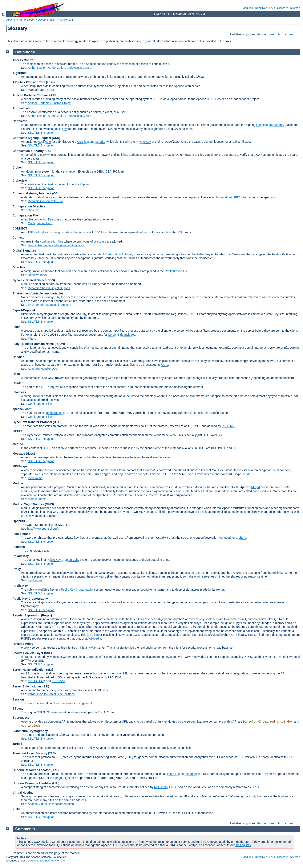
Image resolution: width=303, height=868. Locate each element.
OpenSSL (19, 521)
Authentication (23, 108)
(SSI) (46, 686)
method (39, 232)
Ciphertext (20, 181)
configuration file (34, 396)
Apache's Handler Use (42, 369)
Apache (11, 20)
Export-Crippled (24, 310)
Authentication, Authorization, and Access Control (60, 68)
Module (18, 483)
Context (18, 237)
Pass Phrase (21, 534)
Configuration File (25, 215)
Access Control (23, 60)
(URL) (54, 770)
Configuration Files (40, 223)
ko (291, 34)
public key (60, 129)
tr (298, 34)
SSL (221, 435)
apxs (50, 90)
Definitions (25, 52)
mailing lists (243, 845)
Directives (261, 8)
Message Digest (24, 454)
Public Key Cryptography (63, 560)
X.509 (17, 809)
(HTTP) (58, 422)
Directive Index (38, 275)
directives (100, 241)
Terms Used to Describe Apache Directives (56, 245)
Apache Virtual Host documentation (51, 804)
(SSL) (48, 653)
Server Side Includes (122, 335)
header (247, 474)
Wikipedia (95, 638)
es (273, 34)
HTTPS (17, 431)
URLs (255, 787)
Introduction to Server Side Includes (51, 694)
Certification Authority (270, 125)
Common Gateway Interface (32, 193)
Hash (16, 374)
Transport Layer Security (30, 753)
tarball (129, 495)
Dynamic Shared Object (29, 280)
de (259, 34)
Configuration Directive (29, 206)
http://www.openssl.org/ (42, 529)
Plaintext (47, 184)
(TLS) (52, 753)
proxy (27, 648)
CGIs (165, 365)
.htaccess (19, 392)
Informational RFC (228, 197)
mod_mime (35, 478)
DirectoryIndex (255, 722)
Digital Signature (24, 251)
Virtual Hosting (23, 793)
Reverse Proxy (23, 644)
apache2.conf (22, 409)
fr (279, 34)
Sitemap (295, 8)
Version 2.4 (66, 20)
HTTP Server (27, 20)
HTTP (45, 387)
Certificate (20, 121)
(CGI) (56, 193)
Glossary (282, 8)
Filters (32, 339)
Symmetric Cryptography (30, 731)
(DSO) (51, 280)
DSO (130, 86)
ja (285, 34)
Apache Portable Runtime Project (50, 103)
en (266, 34)
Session (18, 699)
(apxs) (50, 82)
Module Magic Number (28, 504)
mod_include (31, 726)
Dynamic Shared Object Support (49, 288)
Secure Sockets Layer (28, 653)
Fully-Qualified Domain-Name (33, 344)
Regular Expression (27, 615)
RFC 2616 (229, 426)
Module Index (37, 499)
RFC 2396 (161, 787)
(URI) (56, 783)
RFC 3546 (58, 681)
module (70, 86)
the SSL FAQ (37, 681)
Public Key (20, 586)
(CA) (48, 151)
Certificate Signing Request (32, 138)
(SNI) (50, 670)
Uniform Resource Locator (31, 770)
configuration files (52, 241)
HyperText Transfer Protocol (32, 422)
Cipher (17, 168)
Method (18, 444)
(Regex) (46, 615)
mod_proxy (35, 580)
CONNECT (20, 228)
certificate (45, 142)
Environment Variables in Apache (50, 305)
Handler (18, 357)
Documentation (47, 20)
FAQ (272, 8)
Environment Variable (28, 293)
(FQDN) (60, 344)
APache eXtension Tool (29, 82)
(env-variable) (53, 293)
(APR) (53, 95)
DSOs (185, 491)
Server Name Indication (29, 670)
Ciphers (241, 538)
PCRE (233, 635)
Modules (248, 8)
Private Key (143, 142)
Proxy (17, 569)
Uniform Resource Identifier (184, 774)
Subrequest (21, 718)
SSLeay (18, 708)
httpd (87, 284)
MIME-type (20, 466)
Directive (34, 210)
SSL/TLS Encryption (41, 133)
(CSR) (56, 138)
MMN (49, 504)
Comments (25, 829)
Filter (16, 327)
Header (18, 383)
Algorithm (20, 73)
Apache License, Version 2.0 (47, 861)
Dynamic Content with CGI (45, 201)
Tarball (17, 744)
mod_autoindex (281, 722)
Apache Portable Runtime (31, 95)
